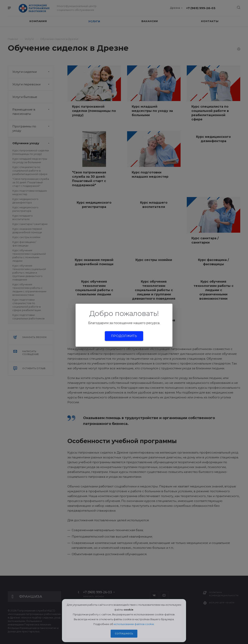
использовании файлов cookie (134, 624)
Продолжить (124, 336)
